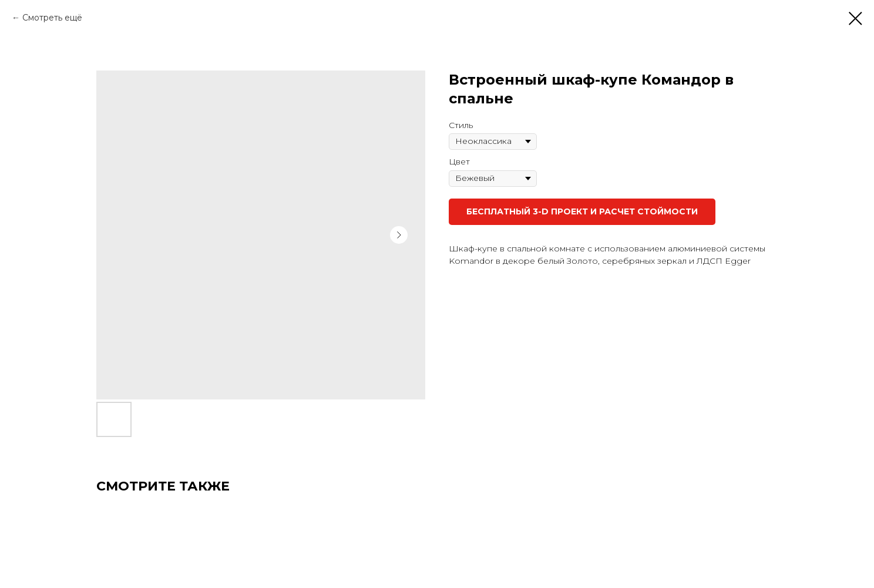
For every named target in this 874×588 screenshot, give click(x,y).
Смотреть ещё (52, 18)
